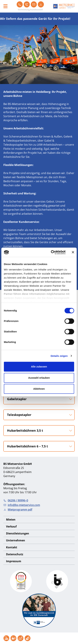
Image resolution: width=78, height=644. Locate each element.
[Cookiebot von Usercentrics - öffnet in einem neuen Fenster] (51, 252)
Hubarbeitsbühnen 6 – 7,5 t (27, 446)
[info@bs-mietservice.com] (34, 4)
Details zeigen (59, 356)
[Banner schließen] (73, 252)
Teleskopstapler (19, 415)
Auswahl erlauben (39, 378)
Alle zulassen (39, 367)
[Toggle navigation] (5, 6)
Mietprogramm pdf (18, 510)
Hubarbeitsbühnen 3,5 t (25, 430)
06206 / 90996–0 (16, 500)
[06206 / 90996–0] (20, 4)
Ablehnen (39, 389)
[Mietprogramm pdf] (41, 4)
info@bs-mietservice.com (22, 505)
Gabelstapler (17, 399)
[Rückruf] (27, 4)
